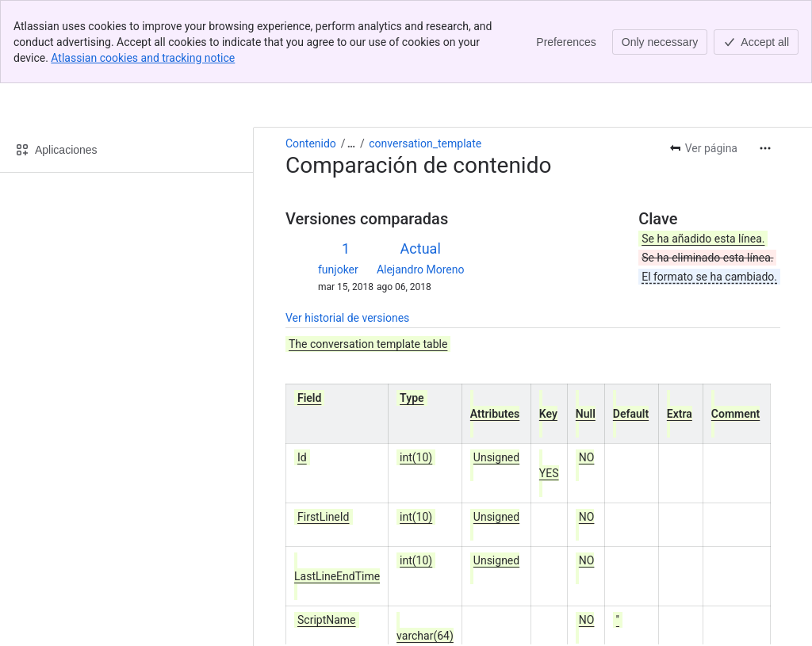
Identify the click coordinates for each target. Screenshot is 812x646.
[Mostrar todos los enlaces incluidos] (351, 60)
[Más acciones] (765, 65)
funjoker (338, 186)
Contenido (311, 60)
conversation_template (425, 60)
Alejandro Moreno (421, 186)
